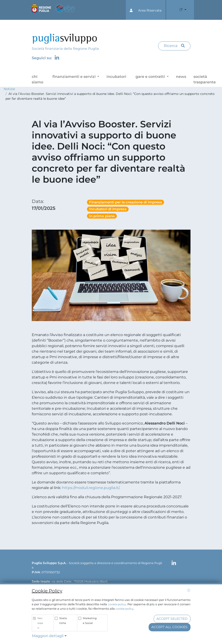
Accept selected (172, 619)
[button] (146, 10)
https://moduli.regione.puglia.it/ (91, 488)
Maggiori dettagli (49, 636)
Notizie (9, 89)
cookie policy (117, 604)
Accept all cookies (169, 627)
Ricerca (174, 46)
